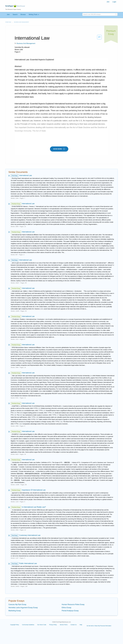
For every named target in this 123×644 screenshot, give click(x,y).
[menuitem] (108, 2)
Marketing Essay (15, 611)
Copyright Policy (15, 625)
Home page (8, 22)
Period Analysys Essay (70, 611)
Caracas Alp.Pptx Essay (17, 604)
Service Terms (64, 625)
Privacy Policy (53, 625)
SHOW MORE (59, 149)
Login (114, 2)
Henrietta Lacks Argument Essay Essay (23, 608)
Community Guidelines (28, 625)
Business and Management (21, 22)
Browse (23, 15)
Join (108, 2)
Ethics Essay (66, 608)
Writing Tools (33, 15)
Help (81, 625)
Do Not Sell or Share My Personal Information (99, 626)
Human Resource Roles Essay (73, 604)
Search (15, 15)
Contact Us (74, 625)
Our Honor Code (42, 625)
